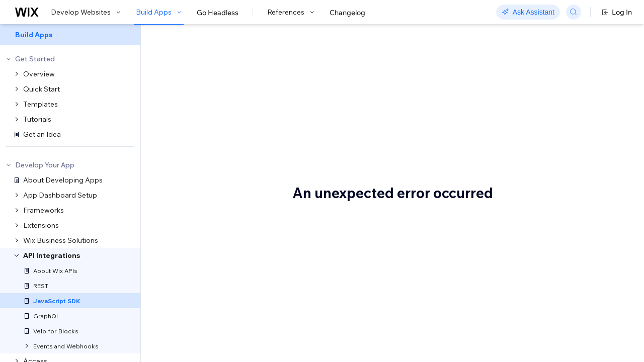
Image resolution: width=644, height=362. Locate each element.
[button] (203, 95)
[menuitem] (70, 35)
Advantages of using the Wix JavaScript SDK (568, 84)
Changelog (347, 13)
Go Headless (218, 13)
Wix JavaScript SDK (243, 59)
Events (532, 128)
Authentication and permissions (552, 109)
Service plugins (546, 143)
